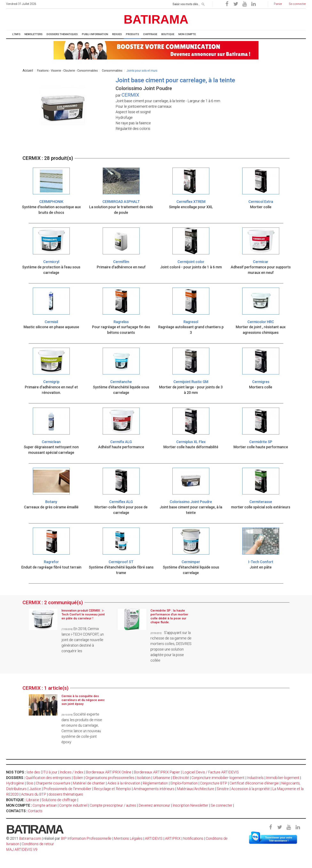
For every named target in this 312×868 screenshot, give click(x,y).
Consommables (112, 71)
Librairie (33, 800)
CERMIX (130, 95)
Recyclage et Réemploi (112, 789)
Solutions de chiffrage (59, 800)
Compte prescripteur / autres (113, 805)
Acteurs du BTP (34, 794)
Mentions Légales (128, 838)
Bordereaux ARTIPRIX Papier (157, 772)
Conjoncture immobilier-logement (218, 778)
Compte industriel (73, 805)
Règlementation (155, 783)
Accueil (28, 70)
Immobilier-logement (283, 778)
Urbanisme (162, 778)
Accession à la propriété (251, 789)
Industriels (255, 778)
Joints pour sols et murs (142, 71)
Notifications (194, 838)
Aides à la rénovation (124, 783)
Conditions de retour (38, 844)
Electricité (181, 778)
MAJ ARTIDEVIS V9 (22, 849)
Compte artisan (45, 805)
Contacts (35, 811)
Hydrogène (15, 783)
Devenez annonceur (154, 805)
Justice (35, 789)
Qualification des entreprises (48, 778)
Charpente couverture (53, 783)
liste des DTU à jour (42, 772)
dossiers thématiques (66, 794)
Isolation (144, 778)
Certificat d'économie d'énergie (254, 783)
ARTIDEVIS (154, 838)
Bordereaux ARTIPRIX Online (109, 772)
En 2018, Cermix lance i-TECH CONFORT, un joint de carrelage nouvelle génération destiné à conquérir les (83, 640)
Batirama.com (30, 838)
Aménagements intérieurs (154, 789)
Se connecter (221, 805)
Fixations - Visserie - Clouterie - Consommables (67, 71)
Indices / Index (72, 772)
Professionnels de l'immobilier (67, 789)
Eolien (78, 778)
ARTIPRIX (173, 838)
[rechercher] (203, 3)
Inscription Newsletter (190, 805)
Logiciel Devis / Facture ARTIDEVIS (211, 772)
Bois (30, 783)
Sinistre (223, 789)
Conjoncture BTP (214, 783)
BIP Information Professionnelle (86, 838)
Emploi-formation (184, 783)
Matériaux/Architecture (196, 789)
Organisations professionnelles (110, 778)
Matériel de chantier (89, 783)
